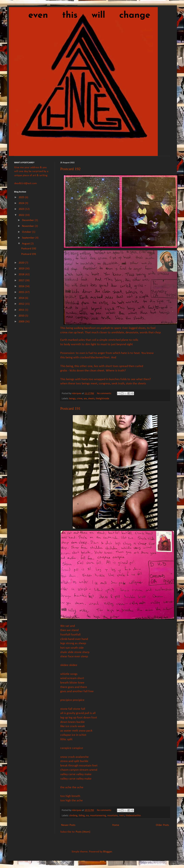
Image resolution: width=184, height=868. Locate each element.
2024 (22, 203)
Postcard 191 (70, 408)
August (26, 244)
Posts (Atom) (83, 832)
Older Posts (162, 825)
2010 (22, 316)
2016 (22, 286)
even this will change (82, 16)
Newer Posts (68, 825)
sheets (91, 399)
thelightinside (102, 399)
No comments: (104, 394)
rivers (122, 816)
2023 (22, 209)
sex (85, 399)
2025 (22, 197)
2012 (22, 304)
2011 (22, 310)
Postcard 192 (70, 169)
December (28, 220)
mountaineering (98, 816)
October (27, 232)
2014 (22, 298)
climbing (73, 816)
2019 (22, 269)
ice (87, 816)
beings (72, 399)
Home (116, 825)
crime (80, 399)
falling (82, 816)
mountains (112, 816)
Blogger (108, 852)
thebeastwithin (133, 816)
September (29, 238)
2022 (22, 215)
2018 (22, 275)
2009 (22, 322)
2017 (22, 281)
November (28, 226)
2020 (22, 263)
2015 (22, 292)
